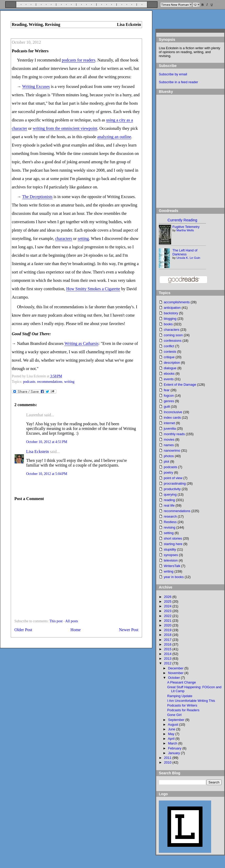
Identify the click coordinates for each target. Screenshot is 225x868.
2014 (168, 654)
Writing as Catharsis (81, 343)
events (169, 379)
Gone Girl (174, 715)
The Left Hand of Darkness (185, 252)
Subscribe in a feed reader (178, 82)
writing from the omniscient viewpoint (65, 128)
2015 (168, 649)
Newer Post (129, 630)
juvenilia (170, 429)
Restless (170, 522)
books (168, 324)
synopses (171, 555)
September (177, 720)
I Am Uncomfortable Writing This (191, 701)
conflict (169, 346)
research (170, 516)
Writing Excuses (36, 86)
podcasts (29, 382)
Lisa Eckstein (38, 452)
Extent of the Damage (180, 385)
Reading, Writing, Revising (36, 24)
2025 (168, 601)
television (171, 560)
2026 (168, 597)
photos (169, 456)
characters (64, 239)
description (172, 363)
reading (169, 500)
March (173, 743)
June (172, 729)
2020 (168, 625)
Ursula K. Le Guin (188, 258)
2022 (168, 616)
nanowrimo (172, 450)
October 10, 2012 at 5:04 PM (47, 474)
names (169, 445)
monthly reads (174, 434)
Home (75, 630)
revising (170, 527)
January (174, 753)
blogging (170, 319)
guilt (167, 407)
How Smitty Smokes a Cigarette (93, 289)
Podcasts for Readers (183, 710)
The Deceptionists (37, 197)
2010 (168, 762)
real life (169, 505)
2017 (168, 640)
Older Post (23, 630)
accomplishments (177, 302)
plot (167, 461)
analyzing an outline (114, 137)
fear (167, 390)
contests (170, 352)
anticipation (172, 308)
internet (169, 423)
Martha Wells (185, 230)
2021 (168, 621)
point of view (173, 478)
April (171, 739)
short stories (173, 538)
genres (169, 401)
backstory (171, 313)
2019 (168, 630)
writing (69, 382)
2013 (168, 659)
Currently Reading (182, 220)
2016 (168, 644)
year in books (174, 577)
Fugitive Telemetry (186, 227)
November (176, 673)
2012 (168, 663)
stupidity (170, 549)
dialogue (170, 368)
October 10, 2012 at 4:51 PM (47, 442)
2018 (168, 635)
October (174, 678)
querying (170, 494)
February (175, 748)
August (173, 724)
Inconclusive (173, 412)
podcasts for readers (78, 60)
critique (169, 357)
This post (56, 621)
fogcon (169, 396)
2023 (168, 611)
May (172, 734)
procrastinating (175, 483)
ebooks (169, 374)
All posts (72, 621)
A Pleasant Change (182, 682)
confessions (173, 341)
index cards (172, 418)
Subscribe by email (173, 74)
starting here (173, 544)
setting (83, 239)
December (176, 668)
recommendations (50, 382)
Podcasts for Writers (30, 51)
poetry (168, 472)
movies (169, 439)
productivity (172, 489)
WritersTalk (172, 566)
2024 (168, 606)
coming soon (173, 335)
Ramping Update (180, 696)
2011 (168, 758)
